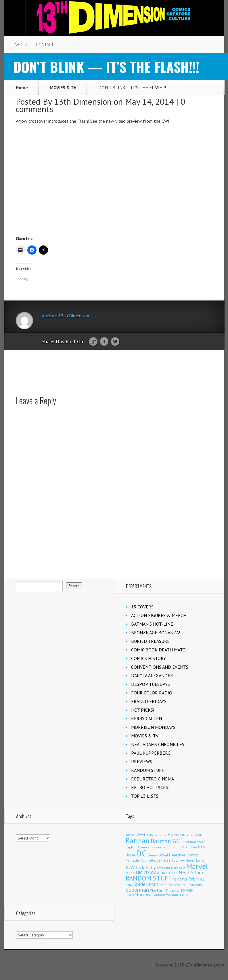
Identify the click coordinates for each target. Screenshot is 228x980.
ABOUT (21, 45)
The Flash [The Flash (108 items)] (157, 890)
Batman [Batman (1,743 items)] (138, 841)
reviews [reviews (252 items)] (180, 879)
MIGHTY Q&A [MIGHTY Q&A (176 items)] (148, 873)
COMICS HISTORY (149, 658)
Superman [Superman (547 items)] (137, 890)
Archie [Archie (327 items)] (174, 835)
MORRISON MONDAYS (153, 727)
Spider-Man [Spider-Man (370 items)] (146, 884)
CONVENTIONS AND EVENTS (160, 667)
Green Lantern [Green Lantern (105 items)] (197, 860)
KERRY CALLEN (146, 719)
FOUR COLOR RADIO (152, 693)
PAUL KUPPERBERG (151, 753)
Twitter (115, 342)
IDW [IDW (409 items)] (130, 867)
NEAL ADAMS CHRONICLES (158, 744)
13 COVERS (142, 607)
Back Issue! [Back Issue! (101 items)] (190, 835)
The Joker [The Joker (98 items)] (173, 891)
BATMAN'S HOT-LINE (152, 624)
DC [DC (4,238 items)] (141, 853)
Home (22, 87)
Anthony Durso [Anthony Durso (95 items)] (157, 835)
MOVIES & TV (63, 87)
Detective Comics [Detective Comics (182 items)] (184, 855)
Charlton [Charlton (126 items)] (175, 847)
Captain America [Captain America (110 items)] (137, 847)
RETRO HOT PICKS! (150, 787)
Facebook (104, 342)
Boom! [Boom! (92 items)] (185, 842)
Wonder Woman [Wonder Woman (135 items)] (166, 895)
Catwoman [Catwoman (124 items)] (159, 847)
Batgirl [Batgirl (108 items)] (204, 835)
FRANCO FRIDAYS (149, 701)
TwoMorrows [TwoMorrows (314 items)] (139, 895)
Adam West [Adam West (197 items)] (136, 835)
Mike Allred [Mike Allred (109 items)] (169, 873)
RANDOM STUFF (148, 770)
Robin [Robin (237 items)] (193, 879)
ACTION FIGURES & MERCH (159, 615)
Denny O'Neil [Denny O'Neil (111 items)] (158, 855)
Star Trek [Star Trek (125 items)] (181, 885)
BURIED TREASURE (150, 641)
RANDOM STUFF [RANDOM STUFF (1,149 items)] (149, 878)
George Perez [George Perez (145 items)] (159, 860)
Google (93, 342)
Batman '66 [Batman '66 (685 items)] (165, 841)
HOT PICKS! (143, 710)
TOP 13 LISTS (145, 796)
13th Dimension (83, 101)
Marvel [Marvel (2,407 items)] (197, 866)
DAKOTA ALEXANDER (152, 676)
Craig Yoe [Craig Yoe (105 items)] (190, 847)
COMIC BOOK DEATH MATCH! (160, 650)
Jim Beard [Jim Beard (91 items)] (163, 868)
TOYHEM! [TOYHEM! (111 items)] (187, 890)
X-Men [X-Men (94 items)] (184, 895)
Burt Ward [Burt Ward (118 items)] (198, 842)
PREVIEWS (142, 762)
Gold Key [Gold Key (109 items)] (178, 860)
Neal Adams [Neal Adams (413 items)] (192, 872)
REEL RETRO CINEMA (153, 779)
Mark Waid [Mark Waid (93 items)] (178, 868)
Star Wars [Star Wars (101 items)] (195, 885)
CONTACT (45, 45)
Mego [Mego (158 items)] (130, 873)
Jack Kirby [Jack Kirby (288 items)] (146, 867)
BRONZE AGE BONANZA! (156, 632)
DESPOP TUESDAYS (151, 684)
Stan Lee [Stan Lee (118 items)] (166, 885)
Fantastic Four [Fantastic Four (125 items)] (137, 860)
